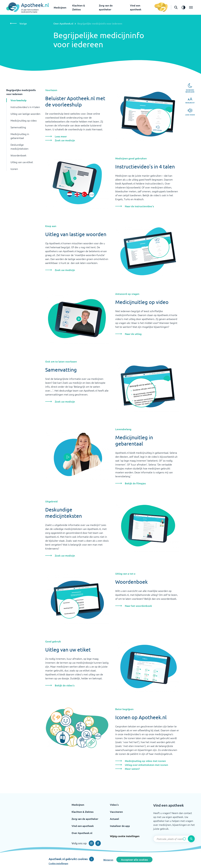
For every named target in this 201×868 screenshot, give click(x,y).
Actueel (114, 819)
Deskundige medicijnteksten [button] (19, 147)
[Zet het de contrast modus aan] (183, 7)
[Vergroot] (190, 101)
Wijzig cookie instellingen (125, 836)
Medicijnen (60, 7)
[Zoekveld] (174, 839)
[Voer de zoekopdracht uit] (191, 839)
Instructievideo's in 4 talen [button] (25, 107)
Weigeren (108, 860)
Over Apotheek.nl (63, 23)
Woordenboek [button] (18, 155)
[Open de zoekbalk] (176, 7)
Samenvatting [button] (18, 127)
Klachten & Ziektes (83, 812)
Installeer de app (120, 826)
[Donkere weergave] (190, 88)
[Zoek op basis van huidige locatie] (184, 839)
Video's (114, 805)
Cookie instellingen (58, 863)
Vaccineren (116, 812)
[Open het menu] (191, 7)
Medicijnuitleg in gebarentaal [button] (20, 136)
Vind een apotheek (83, 826)
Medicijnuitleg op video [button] (24, 120)
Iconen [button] (14, 169)
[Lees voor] (190, 112)
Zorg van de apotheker (85, 819)
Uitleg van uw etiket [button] (22, 162)
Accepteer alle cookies (134, 860)
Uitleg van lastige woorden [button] (25, 114)
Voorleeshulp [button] (19, 100)
